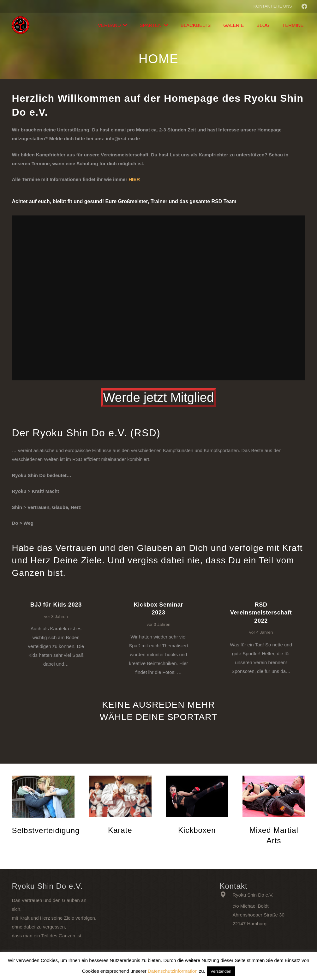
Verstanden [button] (221, 971)
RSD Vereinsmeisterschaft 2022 (261, 613)
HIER (134, 179)
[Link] (21, 25)
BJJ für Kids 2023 (56, 605)
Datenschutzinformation (173, 971)
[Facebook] (304, 6)
